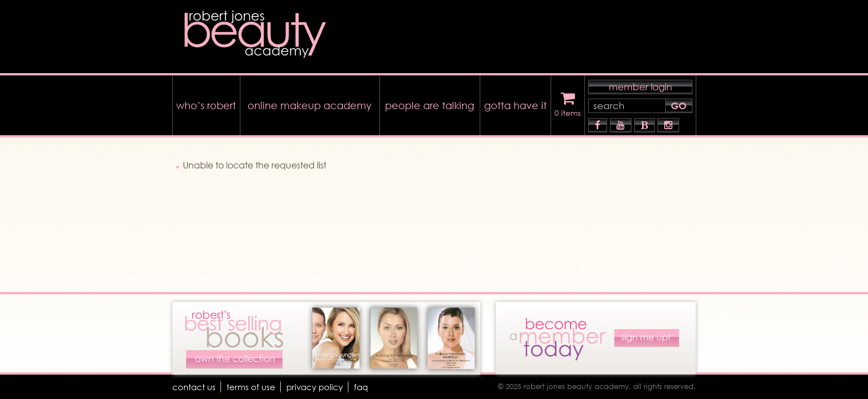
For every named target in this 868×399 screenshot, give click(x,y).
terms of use (253, 387)
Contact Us (195, 387)
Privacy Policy (319, 387)
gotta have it (515, 103)
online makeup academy (310, 103)
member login (640, 84)
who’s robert (206, 103)
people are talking (430, 103)
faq (368, 387)
